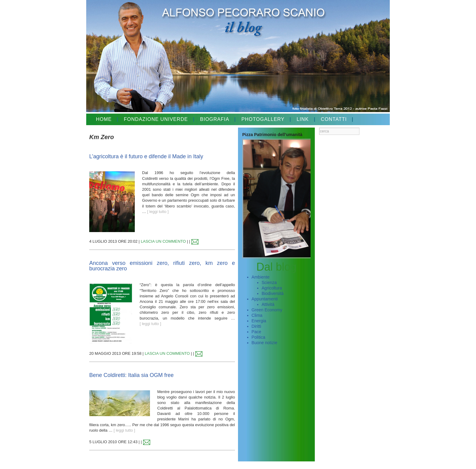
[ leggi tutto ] (158, 212)
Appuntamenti (265, 299)
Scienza (269, 282)
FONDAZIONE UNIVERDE (156, 119)
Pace (257, 332)
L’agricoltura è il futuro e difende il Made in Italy (146, 156)
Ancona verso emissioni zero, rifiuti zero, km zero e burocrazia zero (162, 266)
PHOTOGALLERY (263, 119)
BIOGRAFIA (215, 119)
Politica (258, 337)
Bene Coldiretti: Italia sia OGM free (131, 375)
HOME (104, 119)
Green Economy (267, 310)
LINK (303, 119)
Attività (268, 304)
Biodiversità (273, 293)
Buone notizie (265, 343)
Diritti (257, 326)
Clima (257, 315)
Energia (259, 321)
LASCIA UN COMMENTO (163, 241)
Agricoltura (272, 288)
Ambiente (261, 277)
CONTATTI (334, 119)
